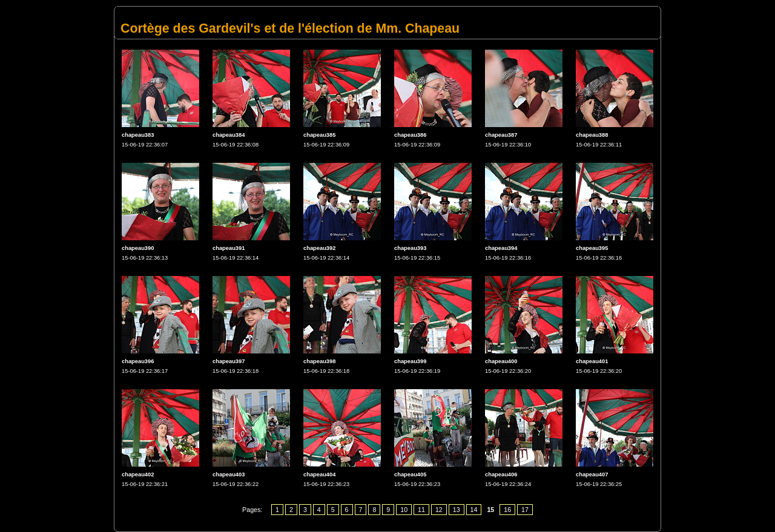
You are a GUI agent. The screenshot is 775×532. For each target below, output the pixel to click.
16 (507, 510)
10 (404, 510)
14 (474, 510)
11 (421, 510)
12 (439, 510)
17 (525, 510)
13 (457, 510)
